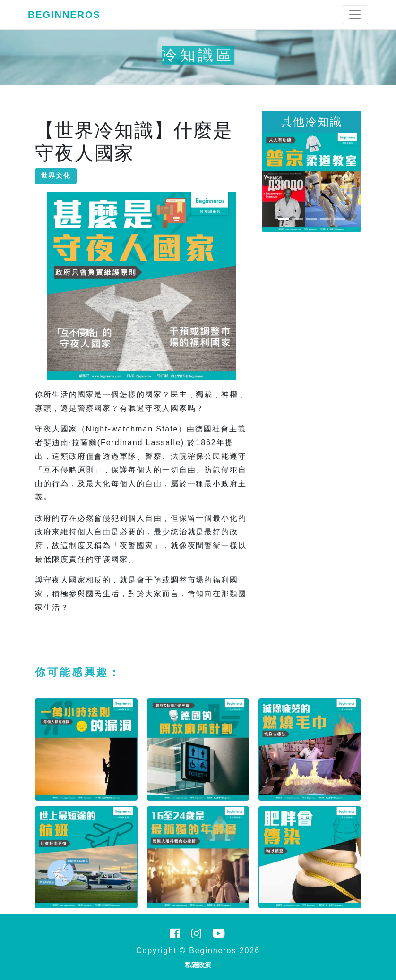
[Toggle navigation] (355, 15)
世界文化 (56, 176)
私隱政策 (198, 965)
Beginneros (64, 15)
